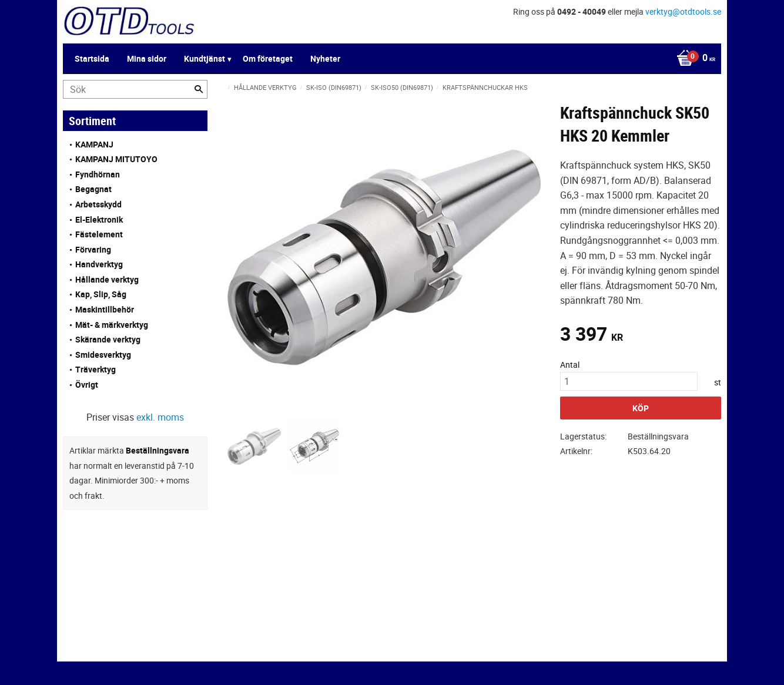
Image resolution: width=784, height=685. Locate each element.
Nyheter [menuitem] (325, 58)
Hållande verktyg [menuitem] (107, 279)
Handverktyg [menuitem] (99, 264)
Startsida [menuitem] (92, 58)
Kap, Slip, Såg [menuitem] (101, 294)
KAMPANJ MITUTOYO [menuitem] (116, 159)
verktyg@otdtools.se (683, 11)
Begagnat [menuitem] (93, 189)
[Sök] (199, 89)
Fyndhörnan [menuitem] (98, 174)
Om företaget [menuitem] (268, 58)
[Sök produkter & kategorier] (135, 89)
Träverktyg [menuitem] (96, 369)
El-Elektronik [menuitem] (99, 219)
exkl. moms (160, 417)
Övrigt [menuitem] (87, 385)
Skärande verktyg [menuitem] (108, 339)
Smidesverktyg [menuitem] (103, 355)
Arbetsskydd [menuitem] (98, 204)
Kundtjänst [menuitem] (205, 58)
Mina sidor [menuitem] (147, 58)
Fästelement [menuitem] (99, 234)
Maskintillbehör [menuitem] (105, 309)
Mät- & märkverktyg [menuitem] (112, 325)
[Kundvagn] (693, 59)
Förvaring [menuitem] (93, 249)
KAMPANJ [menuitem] (94, 144)
